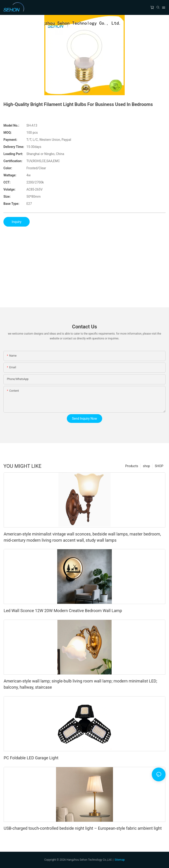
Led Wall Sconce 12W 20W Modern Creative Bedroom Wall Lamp (63, 611)
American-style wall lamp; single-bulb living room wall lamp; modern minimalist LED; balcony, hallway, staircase (80, 684)
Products (132, 466)
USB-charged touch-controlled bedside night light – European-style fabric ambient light (83, 828)
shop (146, 466)
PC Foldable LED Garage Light (31, 758)
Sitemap (120, 860)
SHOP (159, 466)
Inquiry (17, 222)
